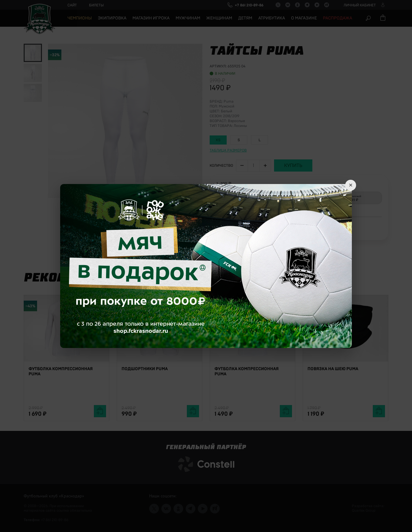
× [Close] (351, 185)
